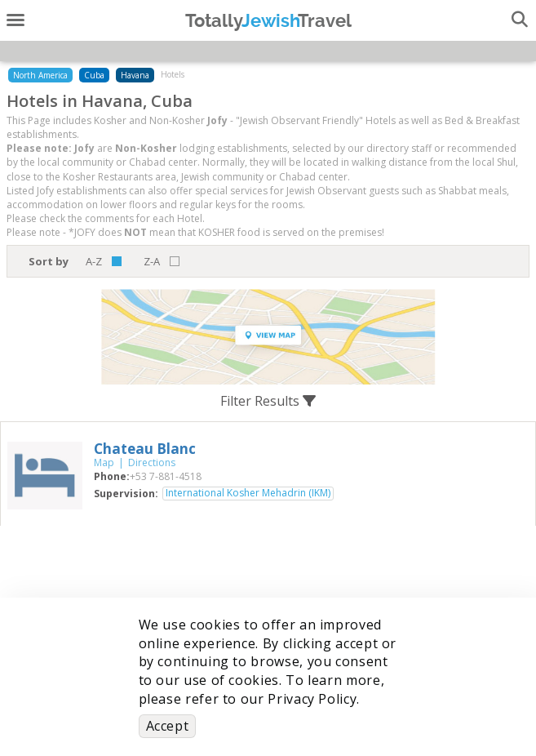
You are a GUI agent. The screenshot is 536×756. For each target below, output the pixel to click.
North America (40, 75)
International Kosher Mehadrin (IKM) (248, 493)
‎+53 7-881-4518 (166, 476)
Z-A (152, 261)
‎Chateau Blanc (145, 449)
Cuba (94, 75)
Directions (152, 462)
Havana (135, 75)
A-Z (94, 261)
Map (104, 462)
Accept (168, 726)
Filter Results (268, 401)
